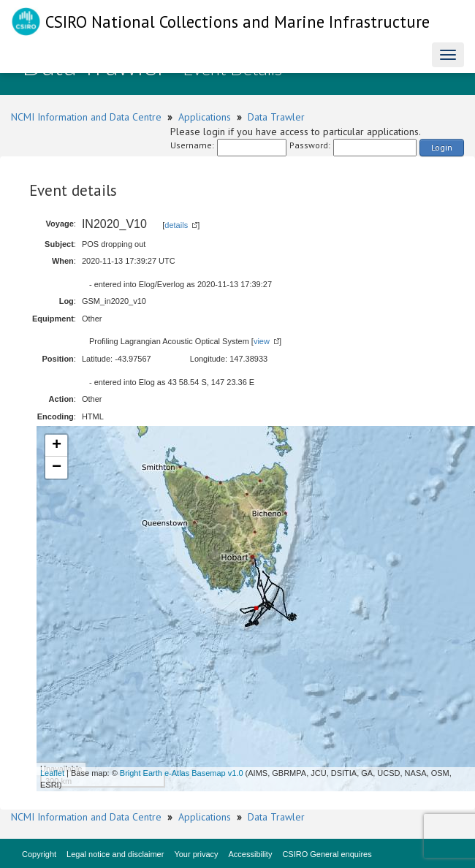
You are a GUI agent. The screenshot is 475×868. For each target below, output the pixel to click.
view (262, 341)
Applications (205, 117)
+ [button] (57, 446)
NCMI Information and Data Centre (86, 117)
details (176, 225)
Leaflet (52, 773)
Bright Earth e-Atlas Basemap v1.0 (182, 773)
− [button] (57, 468)
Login (442, 147)
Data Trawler (276, 117)
